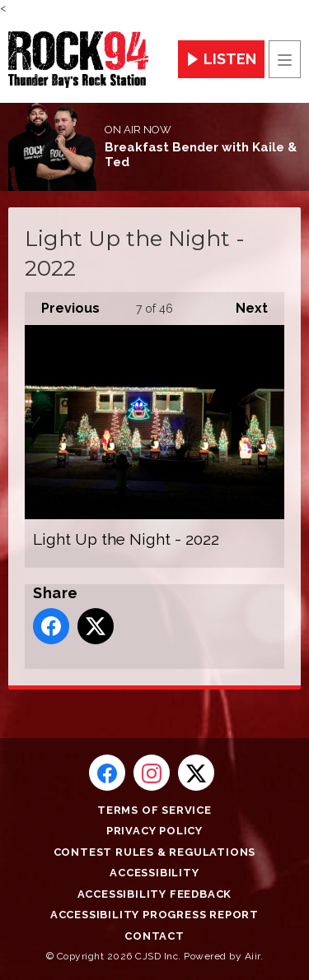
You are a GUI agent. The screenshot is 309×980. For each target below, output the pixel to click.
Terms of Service (154, 810)
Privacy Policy (154, 831)
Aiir (253, 956)
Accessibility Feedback (155, 894)
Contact (154, 936)
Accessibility (154, 873)
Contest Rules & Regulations (155, 852)
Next (243, 304)
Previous (62, 304)
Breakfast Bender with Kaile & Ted (201, 155)
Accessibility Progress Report (154, 915)
